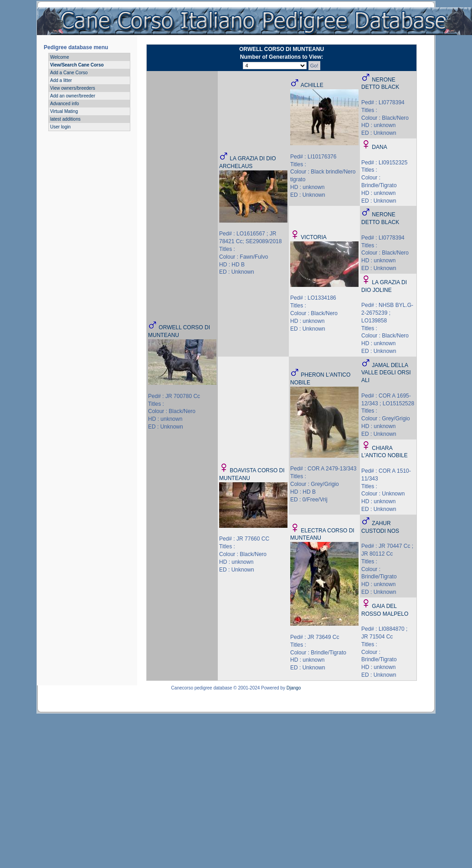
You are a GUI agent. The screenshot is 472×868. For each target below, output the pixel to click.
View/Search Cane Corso (77, 65)
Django (294, 688)
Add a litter (61, 80)
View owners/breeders (73, 88)
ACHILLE (312, 85)
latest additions (65, 119)
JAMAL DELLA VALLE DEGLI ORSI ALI (386, 373)
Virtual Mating (64, 111)
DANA (379, 147)
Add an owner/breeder (73, 96)
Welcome (60, 57)
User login (60, 127)
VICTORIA (313, 237)
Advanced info (64, 104)
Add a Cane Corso (69, 73)
